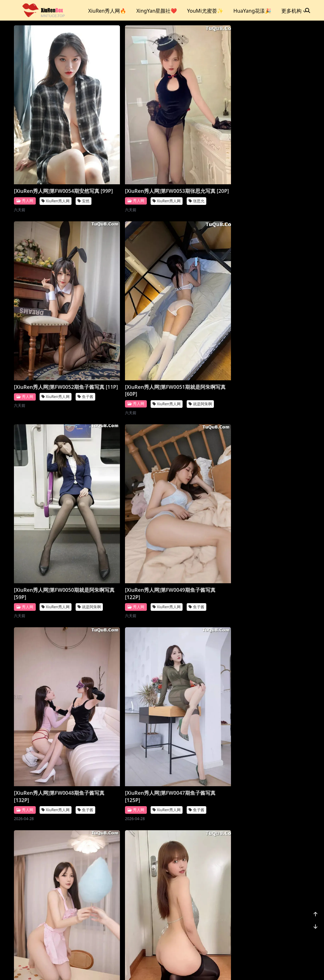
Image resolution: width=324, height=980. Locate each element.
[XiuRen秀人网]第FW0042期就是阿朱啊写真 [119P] (49, 745)
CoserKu (190, 967)
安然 (84, 156)
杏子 (84, 909)
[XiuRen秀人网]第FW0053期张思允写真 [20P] (125, 142)
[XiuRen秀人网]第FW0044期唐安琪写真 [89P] (125, 594)
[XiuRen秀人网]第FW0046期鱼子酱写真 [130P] (201, 443)
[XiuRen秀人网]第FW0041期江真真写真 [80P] (125, 745)
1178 (291, 935)
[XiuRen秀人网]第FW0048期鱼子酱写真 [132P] (49, 443)
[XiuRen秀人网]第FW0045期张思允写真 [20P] (49, 594)
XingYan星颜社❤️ (157, 11)
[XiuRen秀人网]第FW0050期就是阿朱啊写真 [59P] (125, 293)
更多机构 (294, 11)
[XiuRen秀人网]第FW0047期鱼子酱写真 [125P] (125, 443)
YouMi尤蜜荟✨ (205, 11)
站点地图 (170, 967)
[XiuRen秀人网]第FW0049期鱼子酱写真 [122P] (201, 293)
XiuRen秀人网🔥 (107, 11)
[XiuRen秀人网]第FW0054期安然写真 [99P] (49, 142)
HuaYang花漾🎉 (252, 11)
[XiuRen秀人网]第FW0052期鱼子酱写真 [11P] (201, 142)
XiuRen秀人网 (56, 156)
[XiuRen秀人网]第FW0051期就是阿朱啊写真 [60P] (49, 293)
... (276, 935)
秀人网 (25, 155)
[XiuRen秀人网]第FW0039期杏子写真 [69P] (49, 895)
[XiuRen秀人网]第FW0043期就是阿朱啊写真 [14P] (201, 594)
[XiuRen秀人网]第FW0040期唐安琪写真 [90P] (201, 745)
